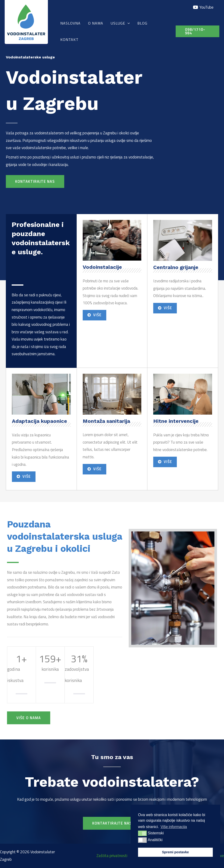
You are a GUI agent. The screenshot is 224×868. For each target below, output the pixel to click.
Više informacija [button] (174, 827)
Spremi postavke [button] (175, 852)
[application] (128, 23)
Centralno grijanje (176, 267)
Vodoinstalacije (102, 267)
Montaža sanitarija (106, 421)
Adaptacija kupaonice (39, 421)
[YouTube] (203, 7)
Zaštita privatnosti (112, 856)
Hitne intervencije (176, 421)
